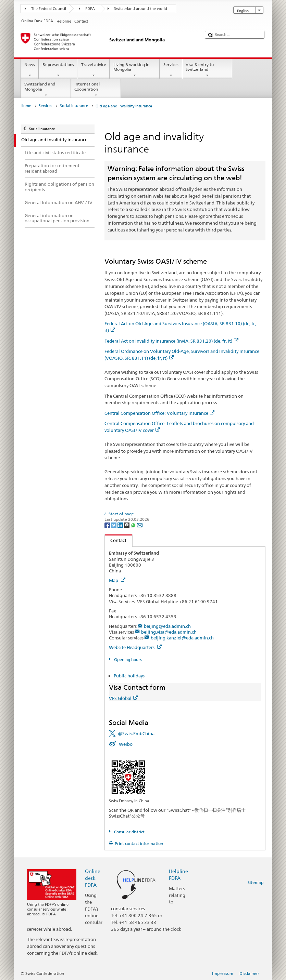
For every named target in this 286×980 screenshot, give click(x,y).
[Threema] (127, 525)
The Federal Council (49, 9)
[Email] (140, 525)
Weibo (126, 744)
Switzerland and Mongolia (46, 90)
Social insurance (74, 106)
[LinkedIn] (121, 525)
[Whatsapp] (134, 525)
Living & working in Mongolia (135, 70)
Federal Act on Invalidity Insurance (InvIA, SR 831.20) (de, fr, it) (171, 341)
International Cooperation (96, 90)
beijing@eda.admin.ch (167, 626)
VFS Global (123, 698)
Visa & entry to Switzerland (207, 70)
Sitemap (256, 882)
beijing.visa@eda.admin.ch (169, 632)
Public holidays (129, 676)
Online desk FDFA (93, 878)
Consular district (129, 832)
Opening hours (127, 659)
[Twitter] (114, 525)
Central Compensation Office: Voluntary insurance (159, 413)
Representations (58, 70)
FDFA (90, 9)
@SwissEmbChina (136, 733)
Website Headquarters (135, 647)
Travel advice (94, 70)
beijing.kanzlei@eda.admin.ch (182, 638)
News (30, 70)
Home (26, 106)
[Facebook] (108, 525)
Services (171, 70)
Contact (116, 540)
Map (117, 580)
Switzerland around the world (141, 9)
